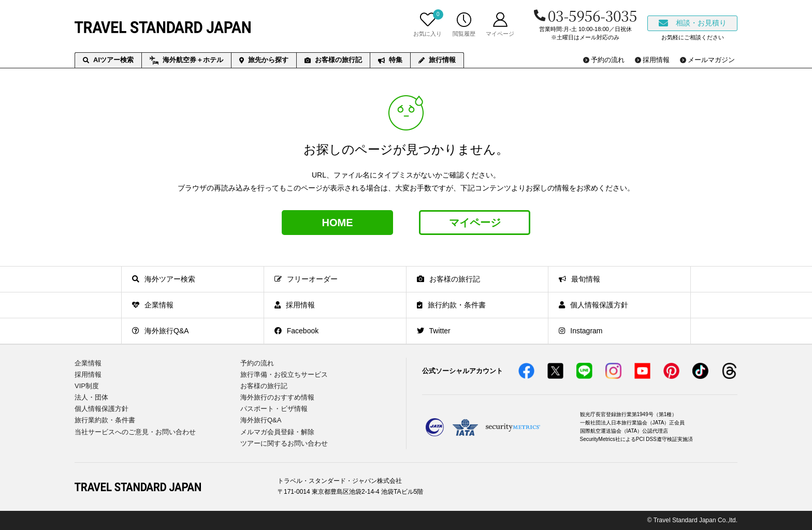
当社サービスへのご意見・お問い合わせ (135, 432)
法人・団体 (91, 397)
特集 (390, 60)
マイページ (475, 223)
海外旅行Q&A (261, 420)
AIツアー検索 (108, 60)
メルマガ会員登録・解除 (277, 432)
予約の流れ (257, 363)
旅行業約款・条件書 (105, 420)
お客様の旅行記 (333, 60)
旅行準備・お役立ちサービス (284, 374)
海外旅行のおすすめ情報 (277, 397)
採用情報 (88, 374)
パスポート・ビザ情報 (274, 409)
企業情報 (88, 363)
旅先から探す (264, 60)
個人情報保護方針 (102, 409)
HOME (338, 223)
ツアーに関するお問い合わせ (284, 443)
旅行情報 (437, 60)
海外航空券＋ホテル (186, 61)
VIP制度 (87, 386)
